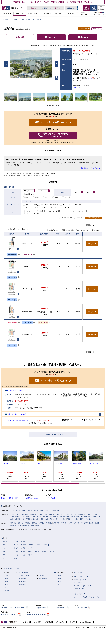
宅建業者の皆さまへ (80, 589)
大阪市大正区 (61, 514)
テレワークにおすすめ (33, 213)
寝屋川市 (70, 519)
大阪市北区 (35, 519)
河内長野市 (84, 523)
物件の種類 (23, 582)
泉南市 (30, 20)
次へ (99, 225)
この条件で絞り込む (94, 218)
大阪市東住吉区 (86, 517)
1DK (27, 197)
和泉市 (97, 523)
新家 (16, 498)
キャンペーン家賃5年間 (71, 205)
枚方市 (58, 519)
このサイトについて (99, 628)
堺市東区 (27, 523)
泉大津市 (63, 523)
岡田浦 (11, 498)
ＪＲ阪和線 (28, 498)
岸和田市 (56, 523)
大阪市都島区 (14, 514)
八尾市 (64, 519)
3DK (56, 197)
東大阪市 (89, 519)
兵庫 (6, 585)
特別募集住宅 (78, 583)
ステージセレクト (79, 211)
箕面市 (42, 510)
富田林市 (76, 523)
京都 (6, 579)
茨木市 (36, 510)
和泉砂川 (4, 498)
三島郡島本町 (55, 510)
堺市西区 (35, 523)
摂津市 (47, 510)
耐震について (23, 585)
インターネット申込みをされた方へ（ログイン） (89, 597)
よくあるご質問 (78, 573)
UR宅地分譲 (49, 622)
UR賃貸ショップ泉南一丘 (16, 390)
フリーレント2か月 (63, 207)
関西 (16, 20)
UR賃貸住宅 (38, 622)
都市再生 (74, 622)
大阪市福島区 (24, 514)
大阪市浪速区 (82, 514)
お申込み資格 (43, 579)
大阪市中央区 (44, 519)
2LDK (37, 197)
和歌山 (7, 591)
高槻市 (30, 510)
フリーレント (30, 207)
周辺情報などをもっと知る (89, 168)
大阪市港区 (52, 514)
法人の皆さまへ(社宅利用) (82, 586)
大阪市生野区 (36, 517)
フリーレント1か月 (46, 207)
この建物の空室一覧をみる (52, 435)
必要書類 (42, 576)
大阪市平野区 (26, 519)
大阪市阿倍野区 (64, 517)
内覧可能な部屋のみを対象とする (71, 218)
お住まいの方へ (79, 594)
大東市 (77, 519)
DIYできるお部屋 (55, 211)
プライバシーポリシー (82, 628)
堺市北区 (49, 523)
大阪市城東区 (54, 517)
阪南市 (38, 525)
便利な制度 (23, 579)
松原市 (91, 523)
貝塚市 (70, 523)
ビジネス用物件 (62, 622)
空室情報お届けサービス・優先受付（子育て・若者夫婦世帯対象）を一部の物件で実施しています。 (53, 2)
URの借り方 (41, 573)
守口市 (52, 519)
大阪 (48, 498)
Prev (6, 64)
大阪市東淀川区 (15, 517)
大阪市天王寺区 (72, 514)
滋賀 (6, 576)
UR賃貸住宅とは (23, 573)
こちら (90, 78)
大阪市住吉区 (75, 517)
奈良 (6, 588)
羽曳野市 (13, 525)
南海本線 (36, 498)
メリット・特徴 (24, 576)
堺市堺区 (13, 523)
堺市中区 (20, 523)
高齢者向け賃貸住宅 (80, 580)
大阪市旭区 (45, 517)
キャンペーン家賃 (31, 205)
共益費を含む (30, 194)
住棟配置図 (76, 88)
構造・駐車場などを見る (53, 151)
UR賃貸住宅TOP (6, 20)
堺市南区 (42, 523)
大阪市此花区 (34, 514)
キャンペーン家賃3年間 (48, 205)
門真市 (82, 519)
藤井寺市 (26, 525)
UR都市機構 (27, 622)
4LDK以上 (68, 197)
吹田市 (24, 510)
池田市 (18, 510)
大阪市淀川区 (96, 517)
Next (56, 64)
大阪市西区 (43, 514)
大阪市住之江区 (15, 519)
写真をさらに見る (53, 106)
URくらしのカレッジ (81, 577)
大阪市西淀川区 (93, 514)
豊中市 (12, 510)
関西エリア (20, 569)
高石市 (20, 525)
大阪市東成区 (26, 517)
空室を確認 (84, 29)
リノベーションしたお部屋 (34, 211)
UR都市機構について (87, 622)
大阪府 (22, 20)
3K (46, 197)
